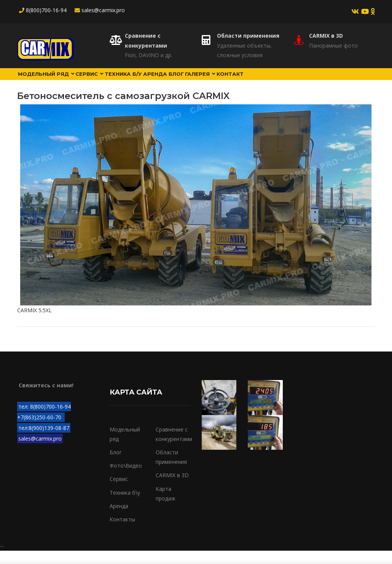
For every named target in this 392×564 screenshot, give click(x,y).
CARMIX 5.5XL (34, 324)
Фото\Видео (126, 479)
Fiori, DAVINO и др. (149, 55)
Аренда (183, 80)
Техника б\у (125, 506)
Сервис (103, 80)
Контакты (122, 533)
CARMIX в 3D (326, 36)
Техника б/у (144, 80)
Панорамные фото (333, 46)
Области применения (248, 36)
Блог (211, 80)
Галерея (243, 80)
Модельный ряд (51, 80)
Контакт (280, 80)
